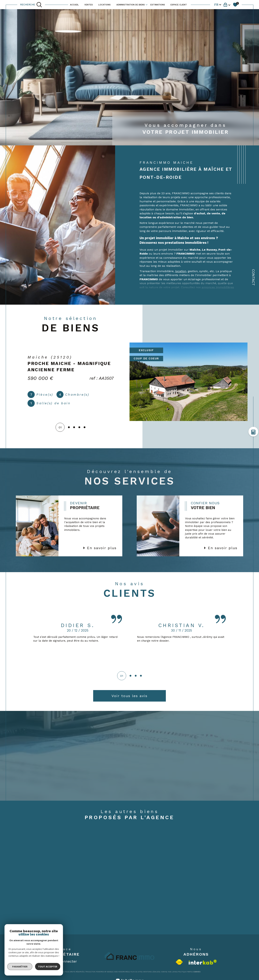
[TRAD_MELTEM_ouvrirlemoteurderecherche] (31, 5)
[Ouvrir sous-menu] (147, 4)
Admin (164, 972)
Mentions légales (151, 972)
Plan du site (136, 972)
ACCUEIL (74, 5)
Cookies (197, 972)
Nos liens (172, 972)
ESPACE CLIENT (179, 5)
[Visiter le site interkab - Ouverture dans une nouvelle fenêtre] (203, 962)
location (181, 271)
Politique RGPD (185, 972)
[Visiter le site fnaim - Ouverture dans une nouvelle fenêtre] (179, 962)
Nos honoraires (121, 972)
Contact (253, 277)
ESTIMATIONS (158, 5)
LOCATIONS (104, 5)
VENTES (89, 5)
